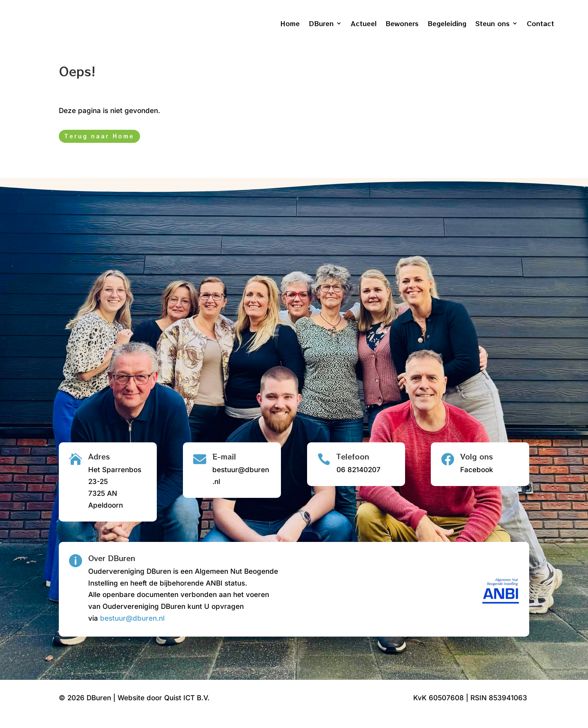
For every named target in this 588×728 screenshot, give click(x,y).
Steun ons (492, 23)
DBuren (321, 23)
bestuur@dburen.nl (132, 631)
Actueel (364, 23)
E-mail (224, 469)
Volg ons (477, 469)
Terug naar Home (99, 149)
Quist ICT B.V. (187, 711)
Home (290, 23)
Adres (99, 469)
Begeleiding (447, 23)
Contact (540, 23)
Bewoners (402, 23)
